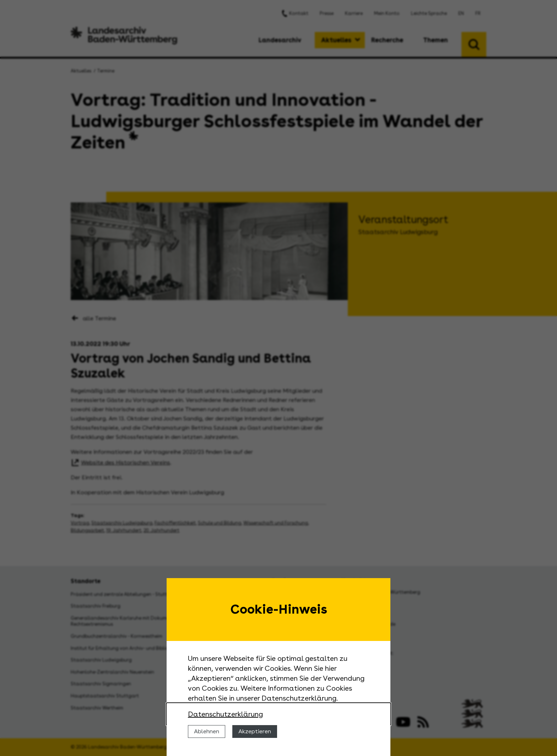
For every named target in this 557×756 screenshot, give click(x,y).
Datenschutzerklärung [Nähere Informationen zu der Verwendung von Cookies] (225, 714)
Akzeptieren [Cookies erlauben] (255, 731)
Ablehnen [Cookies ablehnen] (207, 731)
